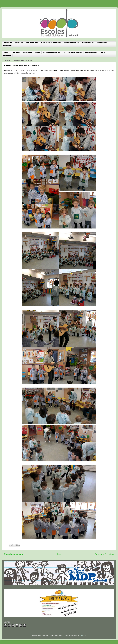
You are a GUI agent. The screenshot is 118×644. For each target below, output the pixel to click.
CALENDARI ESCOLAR (71, 43)
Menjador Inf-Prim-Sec (51, 43)
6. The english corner (73, 52)
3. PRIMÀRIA (28, 52)
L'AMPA (103, 52)
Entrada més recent (14, 554)
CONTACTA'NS (102, 43)
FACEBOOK (19, 43)
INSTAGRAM (8, 46)
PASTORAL (7, 56)
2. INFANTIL (16, 52)
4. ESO (38, 52)
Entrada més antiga (104, 554)
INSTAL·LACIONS (88, 43)
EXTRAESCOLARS (91, 52)
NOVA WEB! (8, 43)
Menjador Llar (32, 43)
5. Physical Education (52, 52)
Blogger (83, 635)
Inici (59, 554)
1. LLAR (6, 52)
